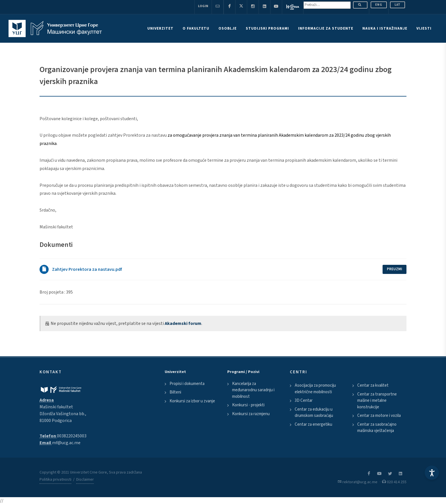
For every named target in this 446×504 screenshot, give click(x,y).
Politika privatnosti (55, 480)
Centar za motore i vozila (379, 416)
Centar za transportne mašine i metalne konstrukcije (377, 401)
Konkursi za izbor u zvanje (192, 401)
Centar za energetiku (313, 424)
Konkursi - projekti (248, 405)
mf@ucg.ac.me (66, 443)
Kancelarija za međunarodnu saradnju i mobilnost (253, 390)
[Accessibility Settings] (432, 473)
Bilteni (175, 392)
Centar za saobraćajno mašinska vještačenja (377, 428)
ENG (379, 5)
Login (203, 6)
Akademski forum (183, 323)
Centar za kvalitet (373, 385)
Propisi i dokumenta (187, 384)
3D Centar (304, 400)
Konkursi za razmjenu (251, 414)
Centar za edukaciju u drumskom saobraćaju (314, 413)
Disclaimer (85, 480)
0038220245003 (72, 436)
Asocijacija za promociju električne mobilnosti (315, 389)
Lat (398, 5)
